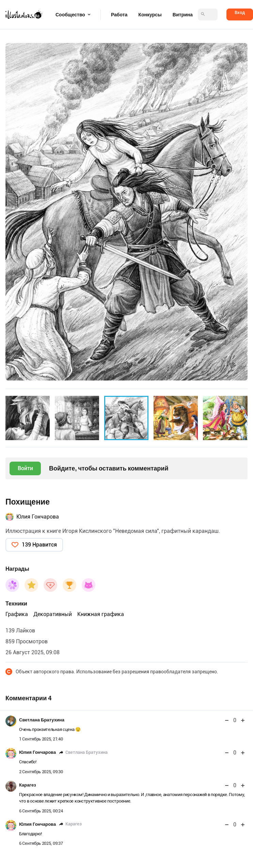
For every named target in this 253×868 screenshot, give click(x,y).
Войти (25, 468)
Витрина (183, 15)
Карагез (28, 785)
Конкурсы (150, 15)
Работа (119, 15)
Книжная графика (101, 614)
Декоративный (53, 614)
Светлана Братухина (42, 720)
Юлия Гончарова (38, 517)
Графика (17, 614)
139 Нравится (39, 545)
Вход (240, 12)
